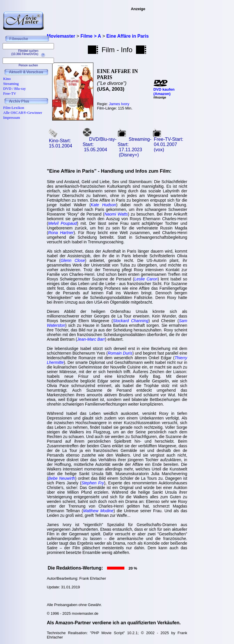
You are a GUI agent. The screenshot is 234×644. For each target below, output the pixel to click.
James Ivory (119, 104)
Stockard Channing (131, 321)
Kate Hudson (104, 205)
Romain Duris (120, 353)
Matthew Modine (98, 511)
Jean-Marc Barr (91, 339)
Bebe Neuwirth (62, 478)
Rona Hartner (61, 233)
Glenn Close (73, 260)
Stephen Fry (93, 483)
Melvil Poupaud (62, 223)
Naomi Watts (116, 214)
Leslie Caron (146, 279)
